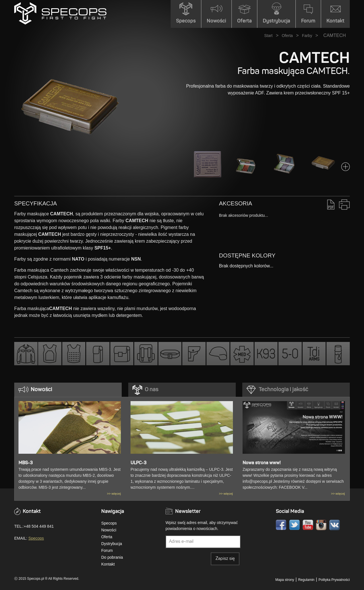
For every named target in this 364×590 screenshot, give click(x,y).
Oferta (287, 36)
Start (268, 36)
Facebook (281, 525)
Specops (36, 538)
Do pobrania (112, 557)
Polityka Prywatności (334, 580)
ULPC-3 (138, 463)
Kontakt (108, 564)
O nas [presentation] (152, 390)
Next (346, 167)
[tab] (68, 390)
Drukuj (344, 204)
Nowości (109, 530)
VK (335, 525)
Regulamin (306, 580)
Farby (307, 36)
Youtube (308, 525)
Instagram (321, 525)
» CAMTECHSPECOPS (60, 13)
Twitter (294, 525)
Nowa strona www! (262, 463)
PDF (331, 204)
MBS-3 (26, 463)
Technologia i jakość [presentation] (284, 390)
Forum (107, 550)
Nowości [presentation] (42, 390)
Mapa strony (285, 580)
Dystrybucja (112, 544)
